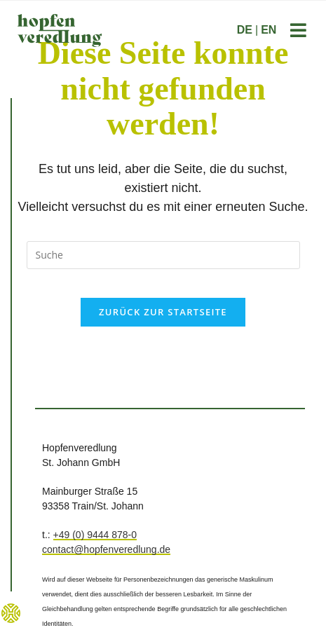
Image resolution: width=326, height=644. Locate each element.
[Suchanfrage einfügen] (163, 255)
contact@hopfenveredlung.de (106, 549)
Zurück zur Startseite (163, 312)
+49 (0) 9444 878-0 (95, 535)
